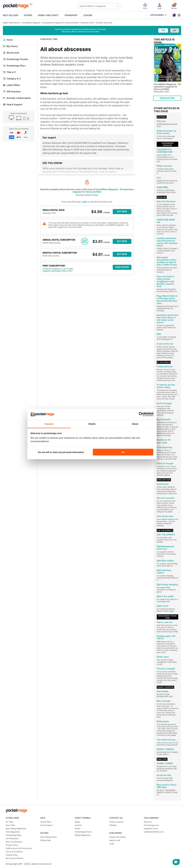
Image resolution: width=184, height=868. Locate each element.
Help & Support (13, 104)
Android (78, 825)
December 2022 (87, 23)
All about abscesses (104, 23)
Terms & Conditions (14, 852)
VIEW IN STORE (167, 98)
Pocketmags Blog (13, 835)
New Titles (10, 825)
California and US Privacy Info (19, 848)
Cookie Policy (12, 855)
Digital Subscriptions (11, 23)
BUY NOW (122, 211)
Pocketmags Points (83, 832)
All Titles (9, 822)
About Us (148, 822)
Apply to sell (115, 840)
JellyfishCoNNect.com (154, 832)
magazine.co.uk (151, 828)
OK (123, 452)
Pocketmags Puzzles (16, 59)
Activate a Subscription (17, 98)
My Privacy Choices (15, 858)
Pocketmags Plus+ (14, 66)
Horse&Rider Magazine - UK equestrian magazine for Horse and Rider (50, 23)
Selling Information (118, 837)
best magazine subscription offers (58, 270)
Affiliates (113, 825)
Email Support (46, 825)
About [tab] (135, 424)
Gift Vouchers (12, 92)
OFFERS (28, 15)
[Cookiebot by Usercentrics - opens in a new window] (141, 414)
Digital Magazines (83, 835)
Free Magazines (13, 832)
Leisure (88, 15)
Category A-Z (12, 79)
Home (8, 40)
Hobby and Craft (48, 15)
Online (78, 828)
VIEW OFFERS (122, 267)
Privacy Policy (12, 845)
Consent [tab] (49, 424)
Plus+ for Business (14, 842)
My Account (11, 53)
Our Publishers (12, 838)
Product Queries (116, 822)
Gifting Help (45, 840)
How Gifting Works (48, 837)
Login (84, 202)
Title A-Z (9, 72)
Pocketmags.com (151, 825)
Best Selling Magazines (16, 828)
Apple (77, 822)
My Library (10, 46)
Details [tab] (92, 424)
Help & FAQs (46, 822)
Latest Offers (11, 85)
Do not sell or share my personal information (61, 452)
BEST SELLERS (11, 15)
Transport (71, 15)
